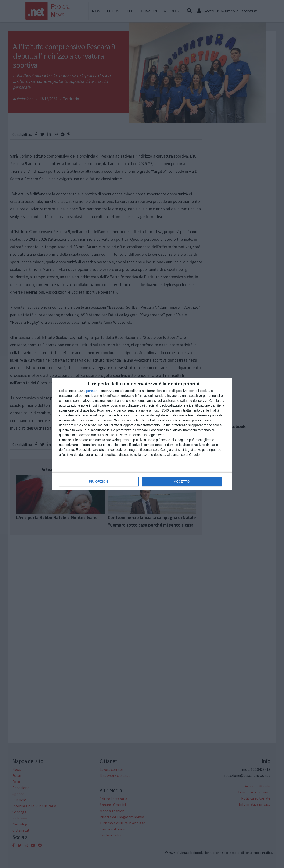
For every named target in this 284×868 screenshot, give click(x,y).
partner (91, 391)
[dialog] (142, 434)
